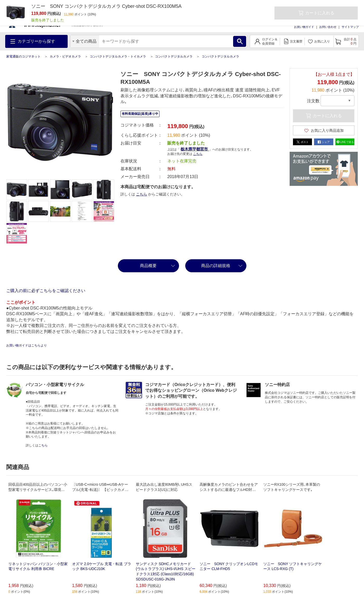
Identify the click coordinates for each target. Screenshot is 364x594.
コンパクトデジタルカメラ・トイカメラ (118, 56)
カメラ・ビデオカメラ (65, 56)
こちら (198, 154)
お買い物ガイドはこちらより (27, 345)
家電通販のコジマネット (23, 56)
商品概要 (148, 266)
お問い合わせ (328, 27)
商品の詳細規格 (216, 266)
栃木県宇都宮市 (195, 149)
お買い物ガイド (304, 27)
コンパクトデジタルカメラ (174, 56)
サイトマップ (350, 27)
